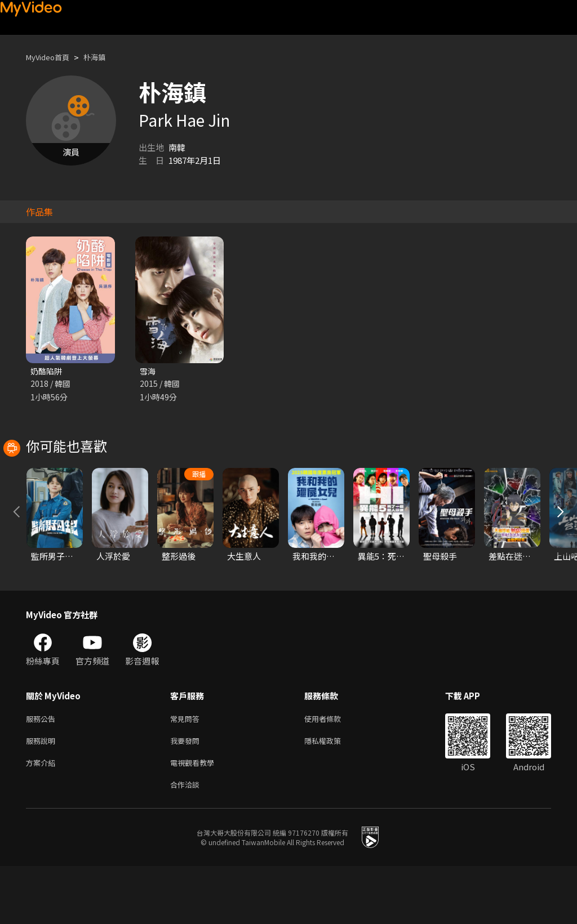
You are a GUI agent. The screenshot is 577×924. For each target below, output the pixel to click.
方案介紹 (43, 818)
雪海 (148, 371)
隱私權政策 (332, 794)
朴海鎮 (104, 57)
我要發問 (187, 794)
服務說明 (43, 794)
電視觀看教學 (196, 818)
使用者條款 (332, 771)
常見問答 (187, 771)
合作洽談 (187, 842)
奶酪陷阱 (47, 371)
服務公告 (43, 771)
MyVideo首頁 (52, 57)
